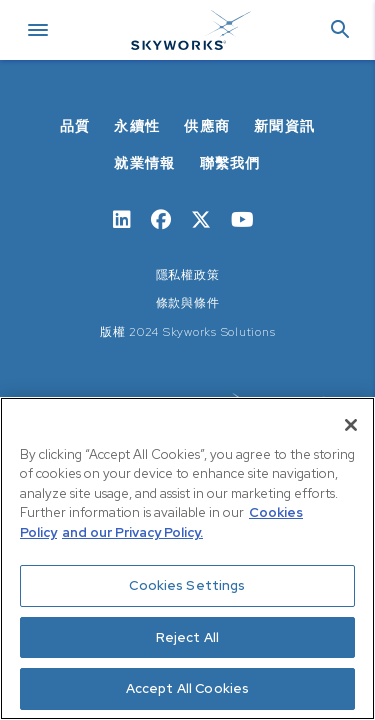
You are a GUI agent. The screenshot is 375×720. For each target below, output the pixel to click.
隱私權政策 (188, 275)
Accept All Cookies (187, 688)
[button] (340, 30)
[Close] (351, 425)
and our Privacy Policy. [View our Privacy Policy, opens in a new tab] (132, 532)
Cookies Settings (187, 585)
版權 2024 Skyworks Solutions (188, 332)
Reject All (187, 637)
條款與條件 (188, 303)
